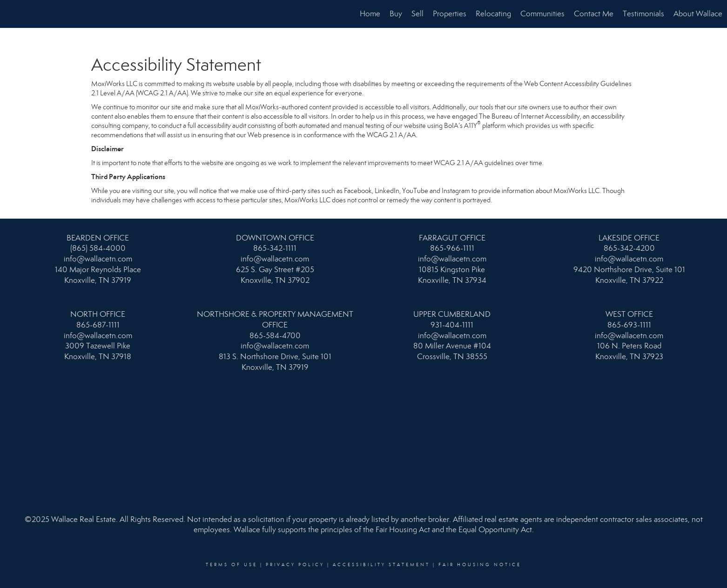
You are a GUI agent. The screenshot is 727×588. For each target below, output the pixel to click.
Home (370, 14)
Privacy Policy (295, 565)
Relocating (493, 14)
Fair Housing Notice (480, 565)
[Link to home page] (12, 14)
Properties (450, 14)
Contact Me (594, 14)
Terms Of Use (232, 565)
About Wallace (698, 14)
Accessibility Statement (381, 565)
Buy (396, 14)
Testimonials (643, 14)
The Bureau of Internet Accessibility (529, 116)
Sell (417, 14)
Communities (542, 14)
